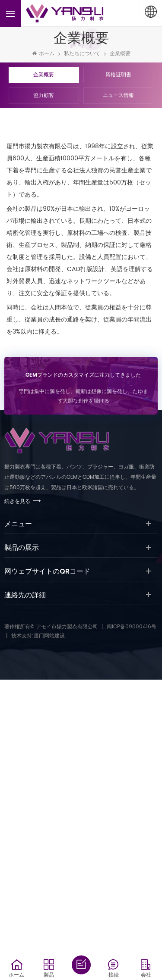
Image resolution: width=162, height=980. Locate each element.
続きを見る (17, 501)
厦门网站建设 (49, 636)
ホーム (43, 54)
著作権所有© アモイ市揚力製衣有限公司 (51, 627)
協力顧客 (44, 95)
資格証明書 (118, 75)
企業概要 (120, 54)
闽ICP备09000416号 (132, 627)
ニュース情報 (118, 95)
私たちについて (82, 54)
